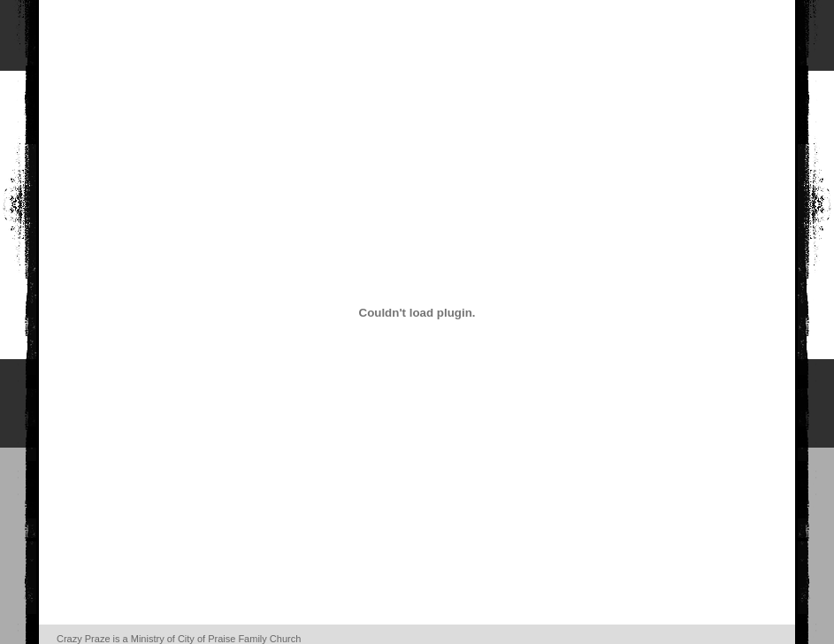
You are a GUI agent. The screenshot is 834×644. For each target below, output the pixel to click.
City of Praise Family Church (239, 639)
